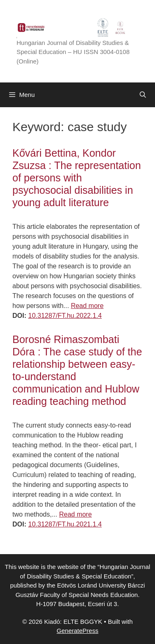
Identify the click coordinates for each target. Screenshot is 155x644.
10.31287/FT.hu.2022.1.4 (65, 316)
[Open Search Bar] (143, 95)
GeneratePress (77, 631)
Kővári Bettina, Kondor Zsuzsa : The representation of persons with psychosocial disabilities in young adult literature (77, 178)
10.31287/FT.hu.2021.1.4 (65, 524)
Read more (87, 306)
